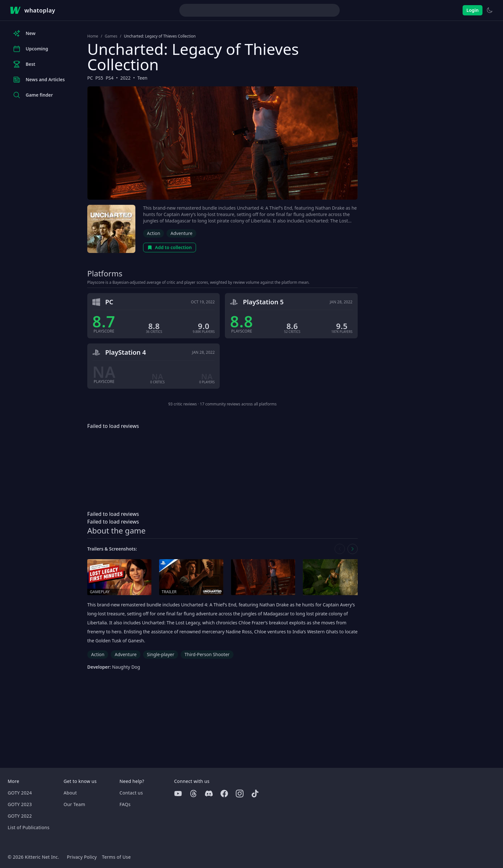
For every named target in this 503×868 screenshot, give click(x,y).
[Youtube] (178, 794)
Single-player (161, 654)
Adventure (181, 233)
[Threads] (193, 794)
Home (93, 36)
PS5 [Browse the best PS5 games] (99, 78)
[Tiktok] (255, 794)
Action (153, 233)
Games (111, 36)
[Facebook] (224, 794)
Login (473, 10)
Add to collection (170, 247)
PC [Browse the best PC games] (90, 78)
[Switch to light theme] (490, 10)
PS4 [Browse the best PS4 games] (110, 78)
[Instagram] (240, 794)
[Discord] (209, 794)
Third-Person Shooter (207, 654)
